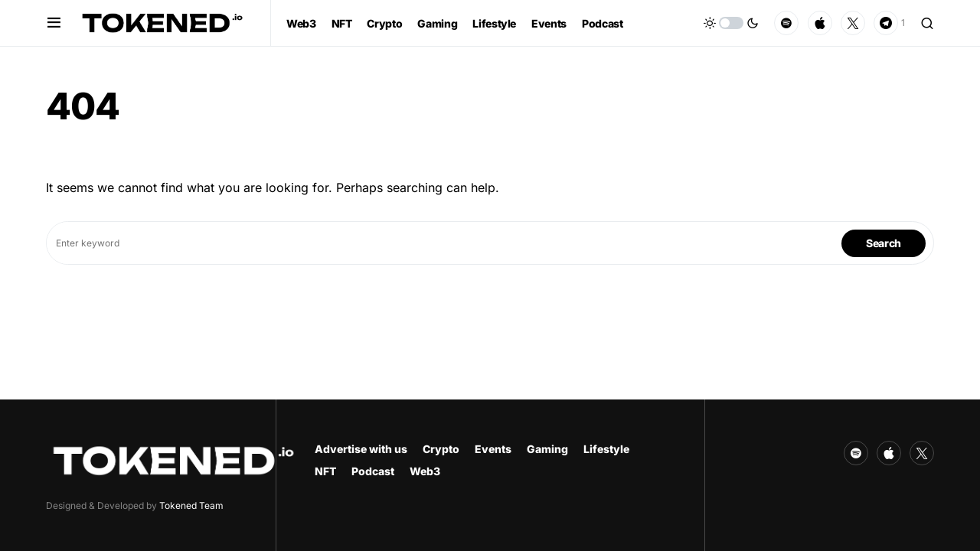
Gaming (547, 449)
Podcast (373, 471)
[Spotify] (786, 23)
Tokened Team (191, 505)
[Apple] (820, 23)
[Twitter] (853, 23)
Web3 (425, 471)
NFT (325, 471)
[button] (54, 23)
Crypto (441, 449)
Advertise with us (361, 449)
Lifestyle (606, 449)
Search (884, 243)
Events (493, 449)
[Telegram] (889, 23)
